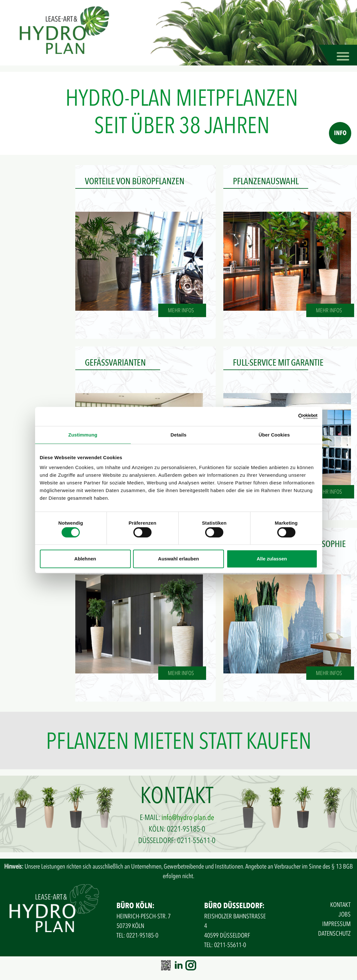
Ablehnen (85, 559)
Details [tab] (179, 435)
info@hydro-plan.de (188, 818)
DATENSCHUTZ (334, 934)
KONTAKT (340, 905)
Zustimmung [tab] (83, 435)
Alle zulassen (272, 559)
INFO (340, 133)
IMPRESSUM (336, 924)
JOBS (345, 914)
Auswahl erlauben (178, 559)
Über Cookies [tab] (274, 435)
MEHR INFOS (181, 311)
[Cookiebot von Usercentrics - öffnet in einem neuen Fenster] (290, 416)
